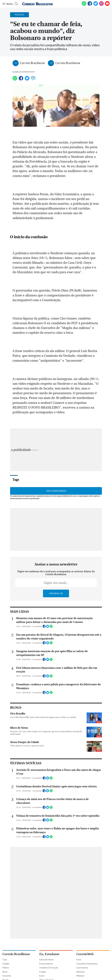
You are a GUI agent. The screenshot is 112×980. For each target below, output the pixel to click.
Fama (79, 960)
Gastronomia (82, 968)
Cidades (6, 964)
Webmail (80, 976)
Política (6, 968)
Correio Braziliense (16, 954)
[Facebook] (90, 5)
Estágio (43, 972)
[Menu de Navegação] (8, 4)
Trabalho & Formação (49, 968)
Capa (5, 960)
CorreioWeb (85, 954)
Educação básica (47, 960)
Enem (42, 976)
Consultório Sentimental (87, 964)
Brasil (5, 972)
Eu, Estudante (49, 954)
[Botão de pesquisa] (16, 4)
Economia (7, 976)
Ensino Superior (46, 964)
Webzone (80, 972)
